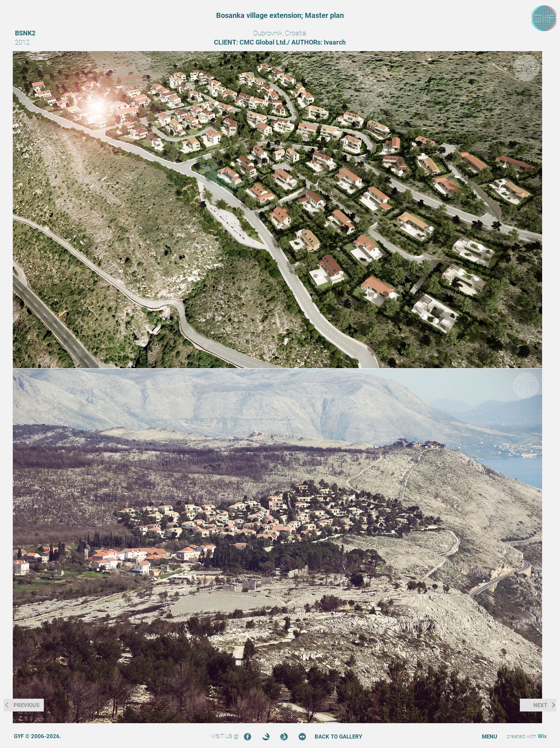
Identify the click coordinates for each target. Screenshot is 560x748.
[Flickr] (302, 737)
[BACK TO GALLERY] (338, 737)
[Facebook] (248, 737)
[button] (490, 737)
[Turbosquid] (284, 737)
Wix (542, 736)
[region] (544, 18)
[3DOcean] (266, 737)
